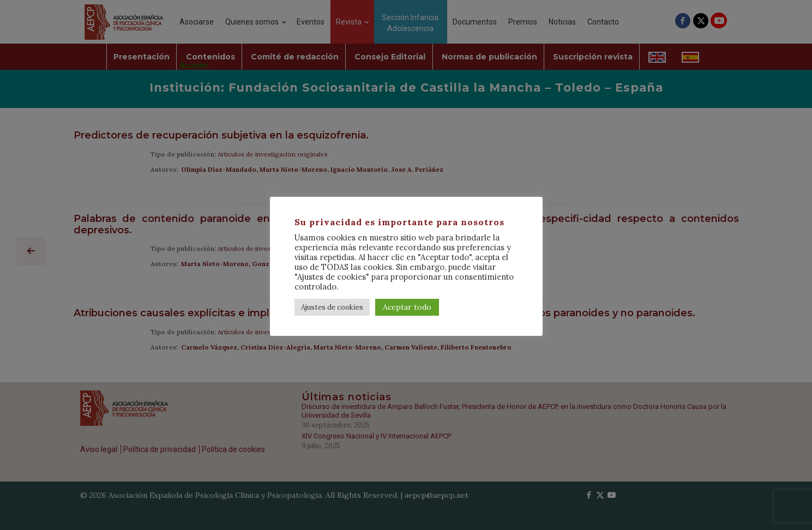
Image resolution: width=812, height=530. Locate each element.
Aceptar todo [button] (407, 307)
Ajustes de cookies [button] (332, 307)
